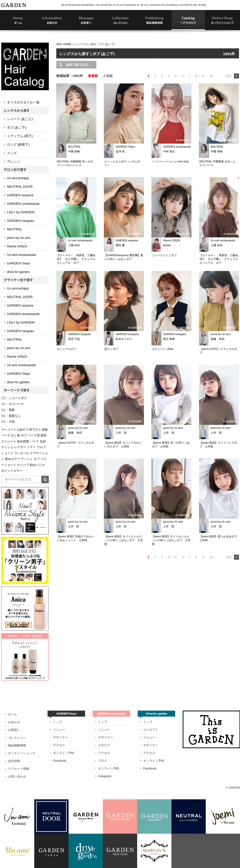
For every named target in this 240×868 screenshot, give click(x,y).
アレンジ (14, 162)
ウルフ (41, 447)
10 (211, 76)
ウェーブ (23, 465)
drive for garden (18, 272)
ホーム (13, 714)
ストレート (9, 441)
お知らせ (14, 722)
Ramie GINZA (17, 246)
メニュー (59, 730)
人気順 (108, 76)
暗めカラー (13, 459)
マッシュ (7, 447)
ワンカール (22, 453)
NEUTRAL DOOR (20, 187)
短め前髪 (23, 441)
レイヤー (20, 447)
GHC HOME (64, 44)
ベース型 (34, 435)
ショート (7, 453)
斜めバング (37, 465)
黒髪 (8, 410)
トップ (58, 722)
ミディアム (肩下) (20, 136)
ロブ (37, 459)
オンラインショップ (22, 753)
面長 (44, 435)
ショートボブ (14, 398)
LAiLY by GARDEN (21, 212)
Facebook (60, 761)
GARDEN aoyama (20, 195)
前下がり (35, 430)
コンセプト (151, 730)
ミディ (31, 447)
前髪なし (11, 416)
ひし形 (16, 435)
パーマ (34, 441)
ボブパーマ (13, 404)
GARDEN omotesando (23, 204)
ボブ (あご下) (17, 127)
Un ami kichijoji (18, 178)
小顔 (8, 422)
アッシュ (27, 459)
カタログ (104, 745)
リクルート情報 (19, 769)
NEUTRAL (15, 229)
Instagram (105, 776)
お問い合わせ (17, 777)
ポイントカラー (12, 471)
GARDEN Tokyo (19, 263)
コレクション (17, 738)
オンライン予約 (64, 753)
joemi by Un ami (19, 238)
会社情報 (14, 761)
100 (228, 76)
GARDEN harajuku (21, 221)
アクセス (59, 745)
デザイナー (61, 737)
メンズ (12, 153)
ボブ (24, 435)
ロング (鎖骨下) (18, 144)
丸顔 (43, 441)
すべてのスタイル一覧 (23, 102)
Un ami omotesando (22, 255)
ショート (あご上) (20, 119)
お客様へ (14, 730)
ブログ (103, 761)
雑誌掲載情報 (17, 745)
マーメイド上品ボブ (15, 430)
